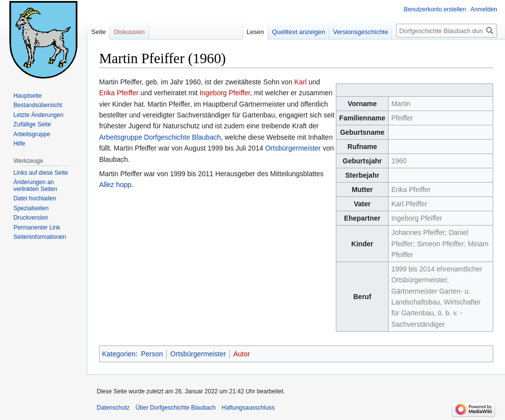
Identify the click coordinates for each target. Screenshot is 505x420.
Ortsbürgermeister (293, 148)
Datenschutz (113, 408)
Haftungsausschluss (248, 408)
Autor (241, 354)
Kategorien (119, 354)
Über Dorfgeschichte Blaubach (176, 408)
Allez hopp (115, 185)
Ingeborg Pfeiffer (225, 93)
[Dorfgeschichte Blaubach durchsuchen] (447, 31)
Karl (301, 82)
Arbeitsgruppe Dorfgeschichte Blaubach (160, 137)
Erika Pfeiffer (119, 93)
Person (152, 354)
